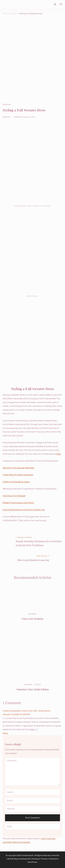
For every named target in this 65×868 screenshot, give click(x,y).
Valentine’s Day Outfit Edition (32, 689)
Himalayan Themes (39, 859)
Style (38, 685)
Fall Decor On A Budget (14, 496)
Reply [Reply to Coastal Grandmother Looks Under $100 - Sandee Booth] (5, 733)
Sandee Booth (27, 855)
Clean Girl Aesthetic (32, 619)
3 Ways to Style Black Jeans (16, 482)
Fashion (7, 105)
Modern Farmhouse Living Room (18, 503)
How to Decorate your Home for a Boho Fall (24, 510)
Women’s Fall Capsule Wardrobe (18, 468)
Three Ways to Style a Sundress (18, 475)
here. (59, 454)
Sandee (8, 117)
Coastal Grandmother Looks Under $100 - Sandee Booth (26, 711)
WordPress (32, 862)
